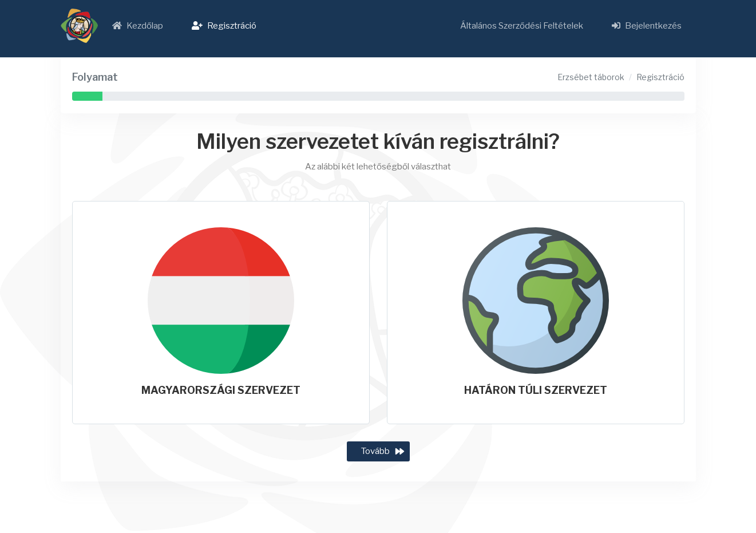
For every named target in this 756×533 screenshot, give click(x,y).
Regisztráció (224, 26)
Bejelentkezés (647, 26)
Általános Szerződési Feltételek (522, 26)
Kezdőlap (138, 26)
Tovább (375, 451)
